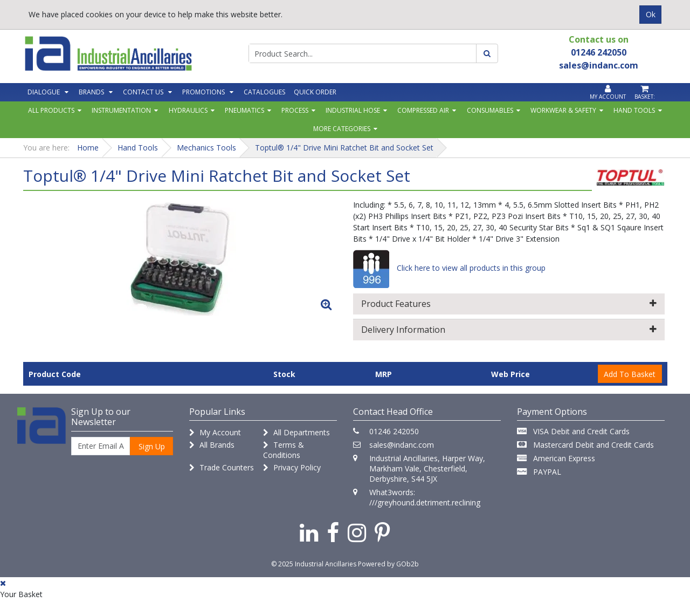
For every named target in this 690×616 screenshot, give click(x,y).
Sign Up (152, 446)
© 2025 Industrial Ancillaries (314, 564)
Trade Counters (222, 467)
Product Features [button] (509, 304)
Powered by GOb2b (388, 564)
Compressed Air (423, 110)
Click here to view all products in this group (449, 268)
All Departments (296, 432)
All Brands (212, 445)
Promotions (203, 92)
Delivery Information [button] (509, 330)
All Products (51, 110)
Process (295, 110)
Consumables (490, 110)
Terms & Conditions (284, 450)
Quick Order (315, 92)
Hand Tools (634, 110)
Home (88, 148)
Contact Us (143, 92)
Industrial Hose (353, 110)
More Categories (342, 129)
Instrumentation (121, 110)
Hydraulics (188, 110)
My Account (215, 432)
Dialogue (44, 92)
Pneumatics (244, 110)
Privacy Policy (292, 467)
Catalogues (264, 92)
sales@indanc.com (402, 445)
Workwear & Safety (563, 110)
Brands (91, 92)
